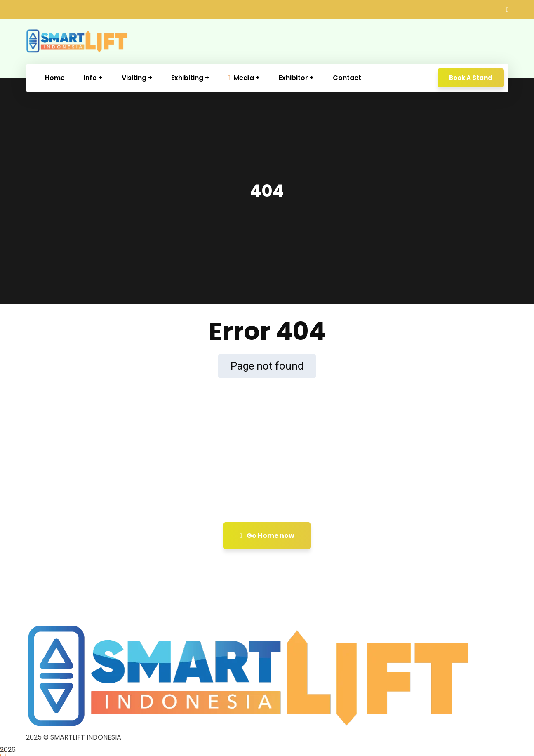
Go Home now (267, 536)
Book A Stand (471, 78)
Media (241, 78)
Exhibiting (187, 78)
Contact (347, 78)
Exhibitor (293, 78)
